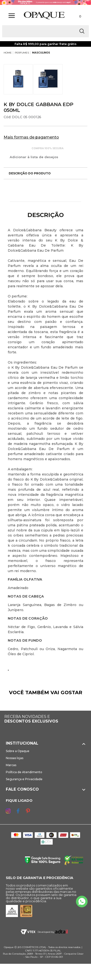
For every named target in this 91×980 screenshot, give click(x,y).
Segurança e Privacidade (24, 779)
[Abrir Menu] (12, 16)
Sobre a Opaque (18, 751)
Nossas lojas (15, 758)
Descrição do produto (27, 173)
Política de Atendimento (24, 772)
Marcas (11, 765)
